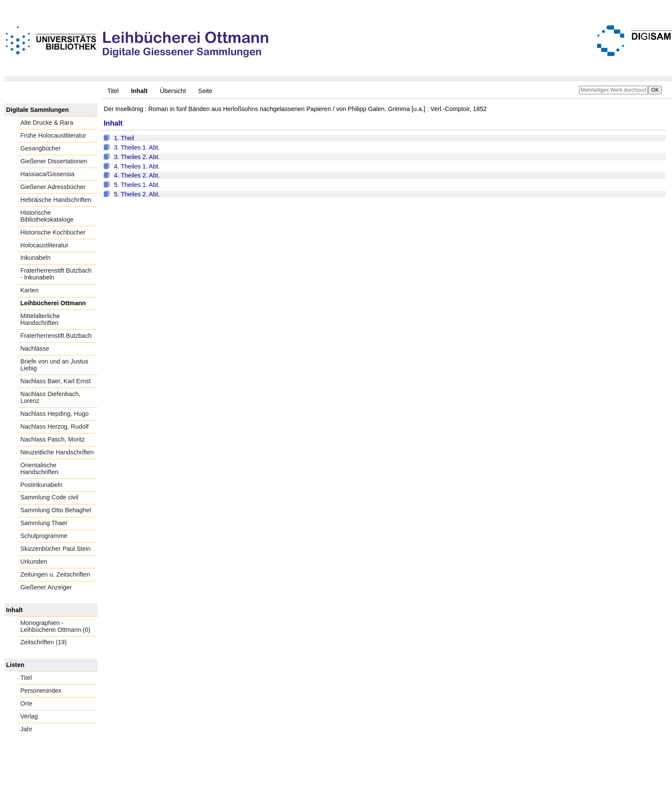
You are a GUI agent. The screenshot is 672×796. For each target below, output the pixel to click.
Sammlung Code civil (49, 497)
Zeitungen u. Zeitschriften (55, 574)
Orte (27, 703)
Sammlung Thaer (44, 523)
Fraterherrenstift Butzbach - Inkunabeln (56, 274)
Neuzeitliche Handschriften (57, 452)
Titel (113, 91)
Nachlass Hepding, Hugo (55, 414)
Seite (205, 91)
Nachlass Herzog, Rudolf (55, 427)
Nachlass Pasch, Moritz (53, 439)
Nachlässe (35, 348)
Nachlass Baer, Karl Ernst (56, 381)
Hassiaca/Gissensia (48, 174)
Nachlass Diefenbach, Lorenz (51, 397)
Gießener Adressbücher (53, 187)
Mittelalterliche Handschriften (40, 319)
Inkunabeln (36, 258)
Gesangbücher (41, 148)
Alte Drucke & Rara (47, 123)
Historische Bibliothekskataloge (47, 216)
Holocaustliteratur (45, 245)
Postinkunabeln (42, 485)
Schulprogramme (44, 536)
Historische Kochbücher (53, 232)
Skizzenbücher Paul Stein (56, 549)
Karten (30, 290)
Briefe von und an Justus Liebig (54, 365)
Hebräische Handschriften (56, 200)
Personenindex (41, 691)
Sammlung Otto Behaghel (56, 510)
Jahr (27, 729)
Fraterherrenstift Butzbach (56, 336)
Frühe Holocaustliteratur (54, 135)
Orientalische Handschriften (40, 469)
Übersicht (173, 91)
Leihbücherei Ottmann (53, 303)
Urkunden (34, 562)
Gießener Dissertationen (54, 161)
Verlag (29, 716)
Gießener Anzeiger (46, 587)
